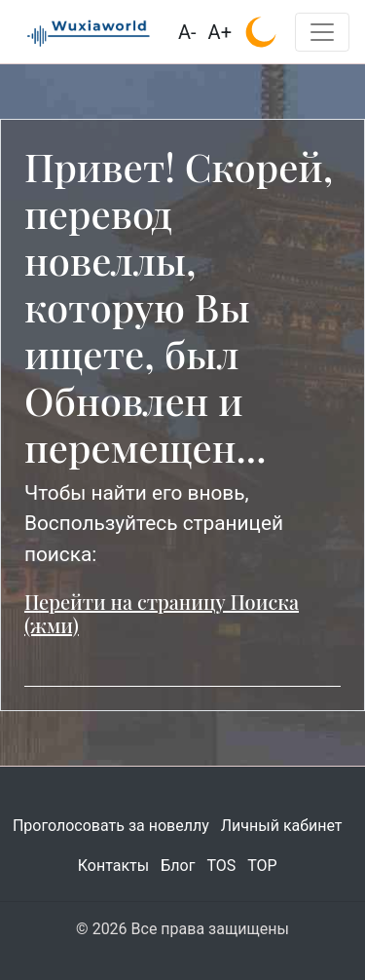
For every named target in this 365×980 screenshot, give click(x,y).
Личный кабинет (282, 826)
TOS (221, 866)
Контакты (113, 866)
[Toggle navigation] (322, 32)
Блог (178, 866)
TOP (262, 866)
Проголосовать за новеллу (111, 826)
